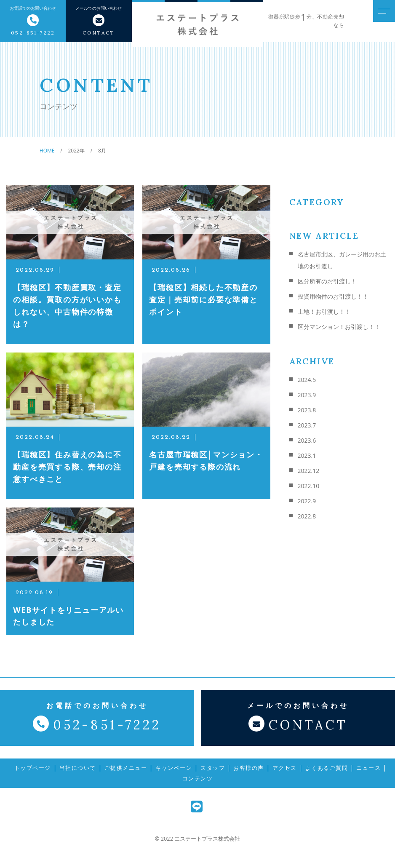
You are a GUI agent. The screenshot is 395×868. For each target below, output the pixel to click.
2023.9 (307, 395)
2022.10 (309, 486)
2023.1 (307, 455)
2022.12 (309, 471)
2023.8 (307, 410)
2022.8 (307, 516)
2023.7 (307, 425)
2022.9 (307, 501)
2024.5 (307, 380)
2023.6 (307, 440)
